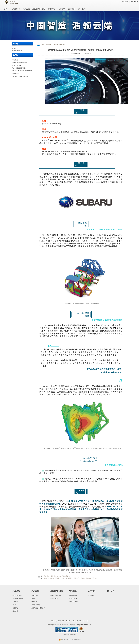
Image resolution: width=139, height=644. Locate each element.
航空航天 (34, 598)
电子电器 (34, 602)
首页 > (43, 45)
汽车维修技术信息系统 (38, 608)
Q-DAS (15, 605)
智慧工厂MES (73, 602)
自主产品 (15, 608)
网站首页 (125, 2)
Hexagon (15, 602)
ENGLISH (134, 2)
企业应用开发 (54, 598)
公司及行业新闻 (17, 50)
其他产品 (15, 611)
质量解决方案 (36, 605)
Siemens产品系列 (18, 598)
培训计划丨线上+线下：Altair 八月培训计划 (57, 576)
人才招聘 (91, 595)
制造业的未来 (73, 595)
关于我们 (49, 45)
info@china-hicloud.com (24, 71)
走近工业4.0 (73, 598)
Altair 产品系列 (17, 595)
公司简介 (15, 48)
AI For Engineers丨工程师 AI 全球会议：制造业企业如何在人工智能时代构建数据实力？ (70, 578)
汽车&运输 (35, 595)
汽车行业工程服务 (56, 595)
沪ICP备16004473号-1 (69, 634)
